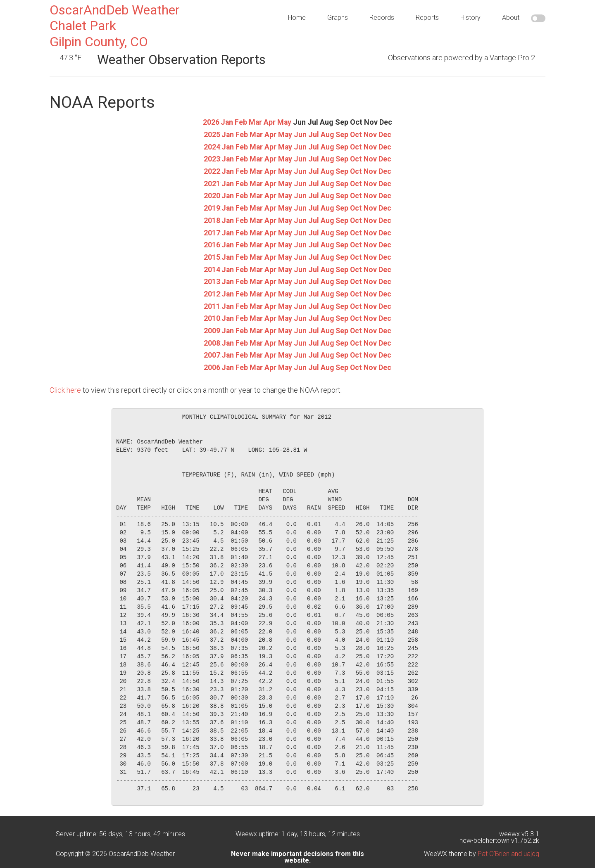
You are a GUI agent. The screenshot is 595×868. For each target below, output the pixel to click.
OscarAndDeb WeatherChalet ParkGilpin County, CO (115, 26)
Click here (65, 386)
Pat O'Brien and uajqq (508, 850)
